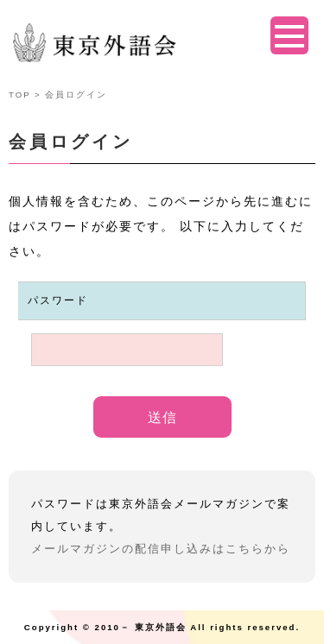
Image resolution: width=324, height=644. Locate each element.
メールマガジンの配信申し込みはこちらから (161, 549)
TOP (19, 95)
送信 (162, 417)
